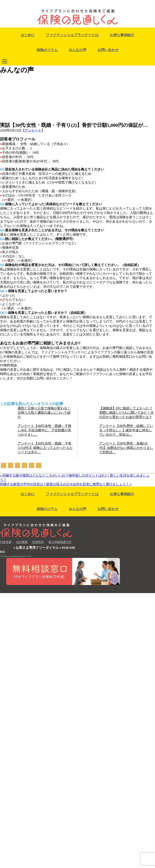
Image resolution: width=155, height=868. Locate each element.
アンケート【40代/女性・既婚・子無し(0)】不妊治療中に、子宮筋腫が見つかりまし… (44, 430)
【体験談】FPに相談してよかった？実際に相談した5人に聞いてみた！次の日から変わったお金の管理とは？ (126, 413)
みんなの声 (78, 50)
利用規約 (38, 542)
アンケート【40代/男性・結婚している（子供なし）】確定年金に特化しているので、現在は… (126, 430)
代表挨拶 (6, 542)
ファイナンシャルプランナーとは (72, 35)
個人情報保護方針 (60, 542)
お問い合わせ (108, 50)
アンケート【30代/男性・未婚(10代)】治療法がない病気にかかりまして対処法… (126, 448)
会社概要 (22, 542)
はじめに (28, 35)
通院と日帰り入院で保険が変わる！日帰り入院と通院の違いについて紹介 (44, 413)
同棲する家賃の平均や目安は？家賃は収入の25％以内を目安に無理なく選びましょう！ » (66, 484)
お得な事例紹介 (122, 35)
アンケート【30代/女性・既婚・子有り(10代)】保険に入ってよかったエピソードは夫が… (45, 448)
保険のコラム (47, 50)
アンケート (33, 130)
